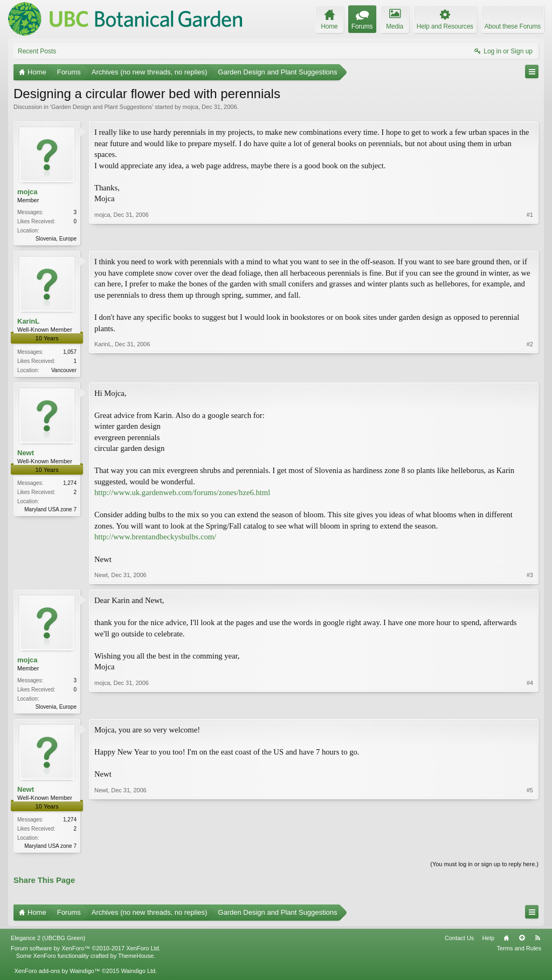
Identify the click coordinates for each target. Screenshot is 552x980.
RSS (537, 942)
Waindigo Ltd (138, 975)
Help (488, 942)
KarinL (28, 322)
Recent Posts (37, 51)
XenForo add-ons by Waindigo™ (57, 975)
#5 (530, 848)
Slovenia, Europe (56, 239)
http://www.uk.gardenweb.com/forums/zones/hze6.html (182, 495)
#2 (530, 369)
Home (506, 942)
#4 (530, 708)
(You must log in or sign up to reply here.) (484, 868)
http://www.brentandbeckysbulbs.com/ (155, 539)
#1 (530, 237)
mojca (191, 107)
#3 (530, 577)
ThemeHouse (136, 960)
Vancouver (64, 371)
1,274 (70, 485)
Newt (26, 454)
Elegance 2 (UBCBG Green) (48, 942)
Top (522, 942)
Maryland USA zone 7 (50, 512)
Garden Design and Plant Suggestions (102, 107)
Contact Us (459, 942)
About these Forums (513, 26)
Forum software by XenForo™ (86, 952)
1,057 (70, 353)
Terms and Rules (519, 952)
